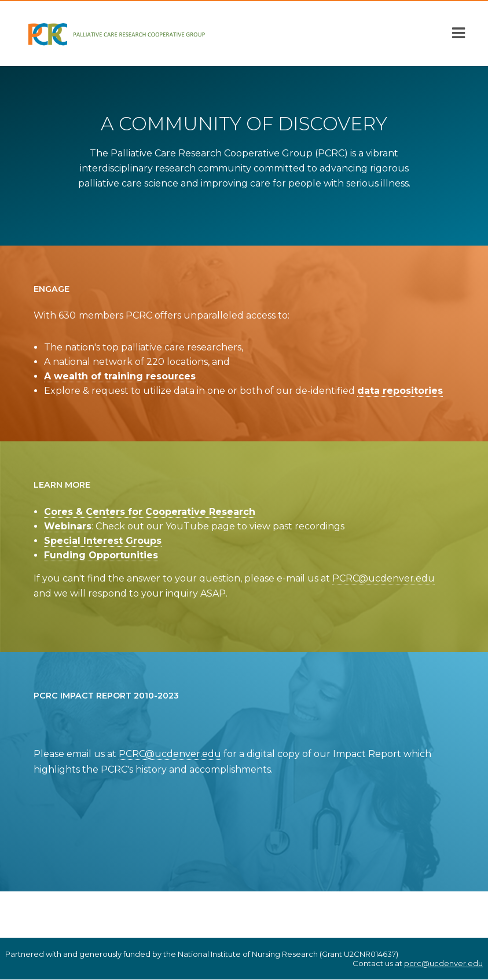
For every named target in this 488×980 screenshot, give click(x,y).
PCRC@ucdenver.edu (384, 578)
